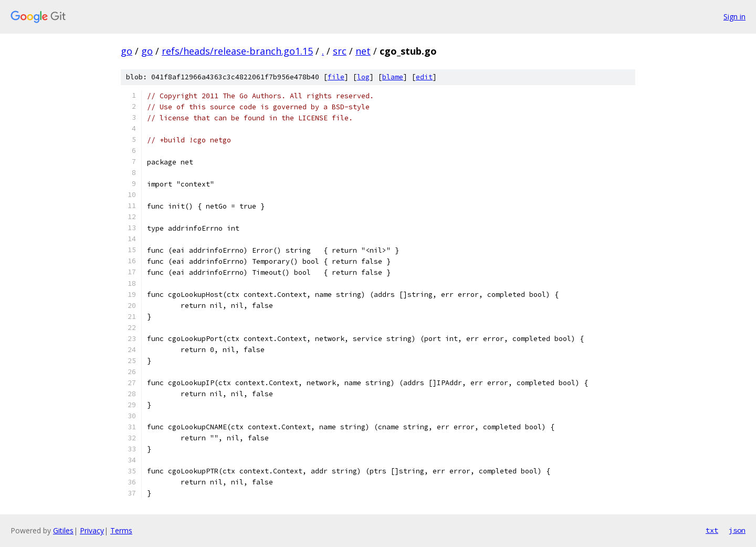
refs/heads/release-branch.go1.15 (237, 51)
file (336, 77)
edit (424, 77)
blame (393, 77)
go (127, 51)
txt (712, 530)
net (363, 51)
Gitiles (63, 530)
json (737, 530)
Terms (121, 530)
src (340, 51)
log (363, 77)
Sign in (734, 17)
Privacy (92, 530)
